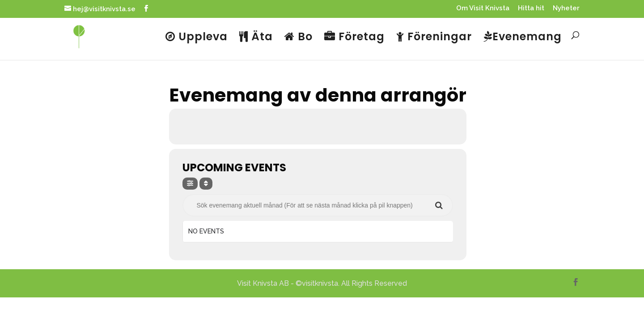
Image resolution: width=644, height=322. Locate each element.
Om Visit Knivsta (483, 8)
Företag (354, 38)
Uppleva (197, 38)
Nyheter (566, 8)
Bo (299, 38)
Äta (256, 38)
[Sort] (206, 184)
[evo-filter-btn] (190, 184)
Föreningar (434, 38)
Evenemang (523, 38)
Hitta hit (531, 8)
